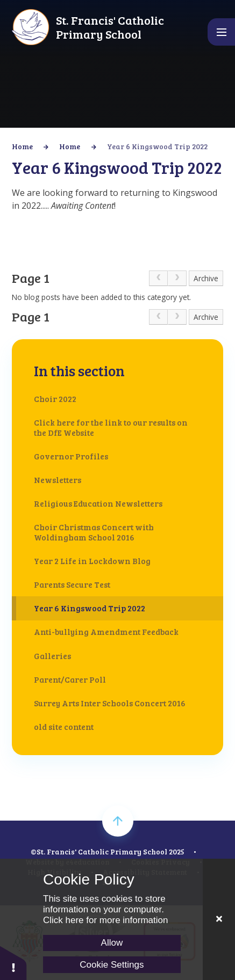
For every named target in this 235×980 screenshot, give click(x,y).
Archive (206, 278)
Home (22, 146)
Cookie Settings (112, 965)
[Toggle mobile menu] (221, 32)
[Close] (219, 919)
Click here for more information (105, 920)
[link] (158, 278)
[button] (13, 963)
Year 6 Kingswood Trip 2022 (157, 146)
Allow (112, 943)
